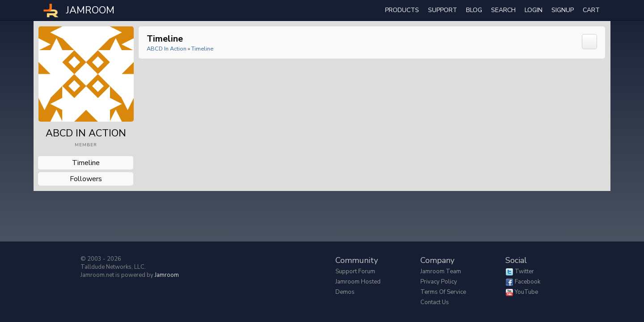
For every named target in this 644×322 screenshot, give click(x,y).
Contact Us (435, 302)
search (503, 10)
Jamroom (167, 275)
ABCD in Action (167, 49)
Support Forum (355, 271)
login (534, 10)
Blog (474, 10)
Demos (345, 292)
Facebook (527, 282)
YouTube (526, 292)
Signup (563, 10)
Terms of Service (443, 292)
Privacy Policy (439, 282)
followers (86, 179)
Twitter (524, 271)
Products (402, 10)
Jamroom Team (441, 271)
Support (443, 10)
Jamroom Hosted (358, 282)
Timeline (86, 163)
